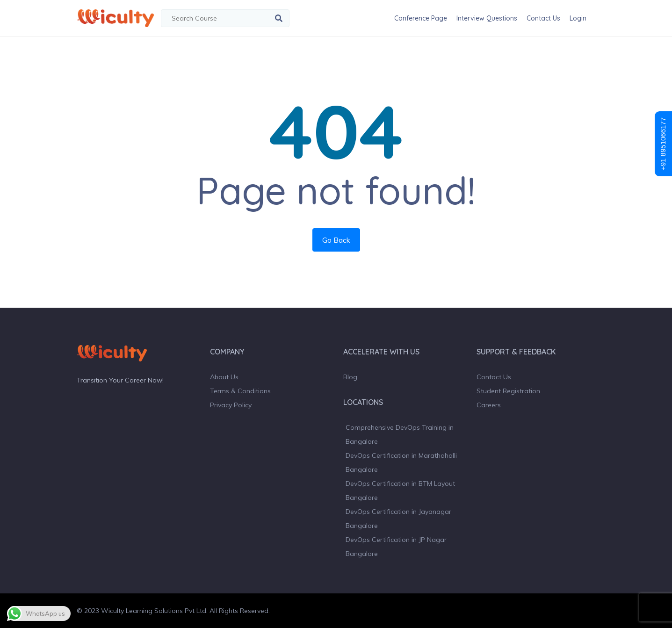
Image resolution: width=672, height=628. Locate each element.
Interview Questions (487, 18)
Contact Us (543, 18)
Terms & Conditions (240, 391)
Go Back (336, 240)
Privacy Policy (231, 405)
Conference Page (421, 18)
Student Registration (508, 391)
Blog (350, 377)
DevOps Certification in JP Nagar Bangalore (396, 547)
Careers (489, 405)
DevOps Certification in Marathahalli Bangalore (401, 462)
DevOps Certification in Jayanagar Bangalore (398, 519)
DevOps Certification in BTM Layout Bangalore (400, 491)
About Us (224, 377)
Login (578, 18)
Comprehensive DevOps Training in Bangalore (400, 434)
